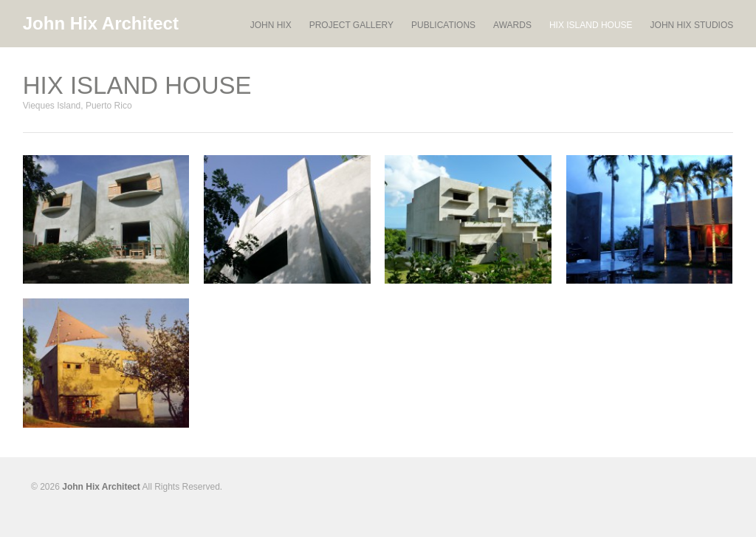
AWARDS (512, 25)
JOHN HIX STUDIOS (692, 25)
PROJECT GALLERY (351, 25)
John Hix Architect (101, 23)
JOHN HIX (271, 25)
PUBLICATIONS (443, 25)
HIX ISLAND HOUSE (591, 25)
